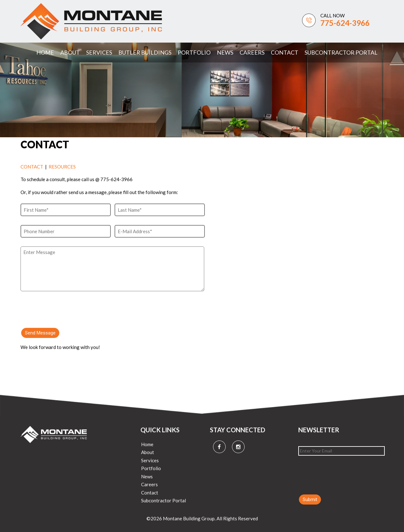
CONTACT (32, 167)
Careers (252, 52)
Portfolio (194, 52)
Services (99, 52)
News (225, 52)
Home (45, 52)
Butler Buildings (145, 52)
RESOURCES (62, 167)
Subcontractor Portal (341, 52)
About (70, 52)
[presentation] (68, 306)
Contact (285, 52)
